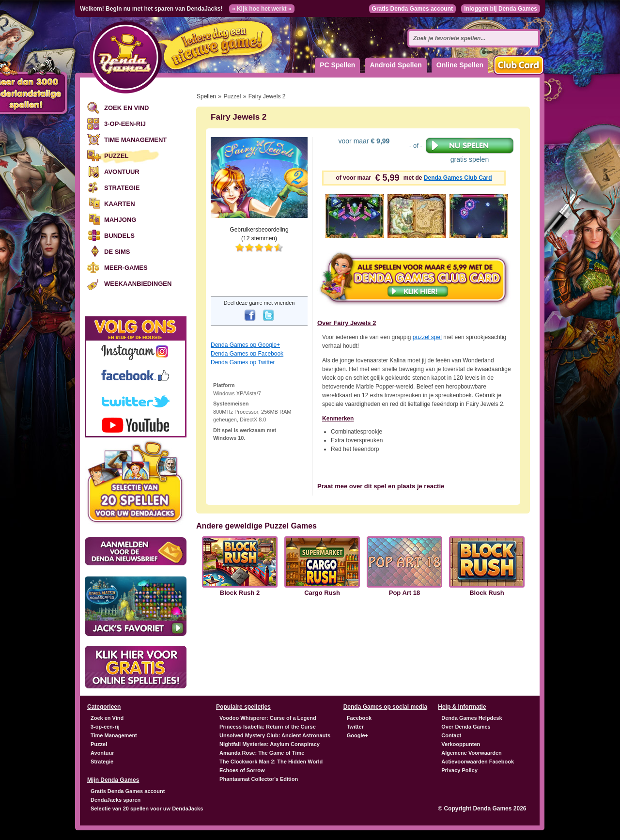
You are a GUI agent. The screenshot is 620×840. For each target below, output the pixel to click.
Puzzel (116, 156)
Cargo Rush (322, 593)
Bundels (119, 236)
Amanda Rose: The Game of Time (262, 753)
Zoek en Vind (126, 108)
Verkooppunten (461, 744)
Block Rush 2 (240, 593)
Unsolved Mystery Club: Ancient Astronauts (275, 735)
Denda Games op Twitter (243, 362)
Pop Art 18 (405, 593)
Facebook (359, 718)
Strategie (122, 188)
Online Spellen (460, 65)
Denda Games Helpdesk (472, 718)
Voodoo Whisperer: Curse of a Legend (268, 718)
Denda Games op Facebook (247, 354)
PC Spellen (337, 65)
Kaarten (120, 204)
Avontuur (122, 172)
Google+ (357, 735)
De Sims (117, 252)
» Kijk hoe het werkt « (262, 9)
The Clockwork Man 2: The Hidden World (271, 762)
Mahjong (120, 220)
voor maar (363, 141)
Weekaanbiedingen (138, 284)
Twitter (355, 727)
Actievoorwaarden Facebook (478, 762)
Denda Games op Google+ (245, 345)
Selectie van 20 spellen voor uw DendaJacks (147, 809)
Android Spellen (395, 65)
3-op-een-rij (125, 124)
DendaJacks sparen (116, 800)
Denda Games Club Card (458, 178)
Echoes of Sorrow (242, 770)
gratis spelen (470, 150)
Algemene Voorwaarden (472, 753)
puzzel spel (427, 337)
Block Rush (487, 593)
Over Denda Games (466, 727)
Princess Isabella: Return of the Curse (268, 727)
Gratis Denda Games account (412, 9)
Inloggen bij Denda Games (501, 9)
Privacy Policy (459, 770)
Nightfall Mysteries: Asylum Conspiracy (270, 744)
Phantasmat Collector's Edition (259, 779)
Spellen (206, 96)
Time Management (135, 140)
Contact (451, 735)
